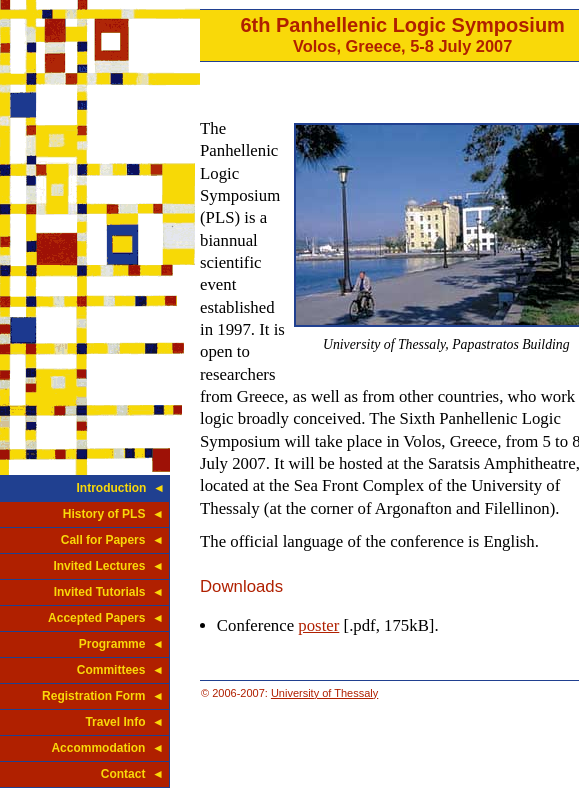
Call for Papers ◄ (112, 540)
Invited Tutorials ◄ (109, 592)
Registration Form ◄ (103, 696)
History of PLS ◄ (113, 514)
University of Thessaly (324, 693)
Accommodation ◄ (107, 748)
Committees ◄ (120, 670)
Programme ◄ (121, 644)
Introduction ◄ (120, 488)
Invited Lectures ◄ (108, 566)
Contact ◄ (132, 774)
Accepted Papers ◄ (106, 618)
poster (318, 625)
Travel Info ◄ (124, 722)
